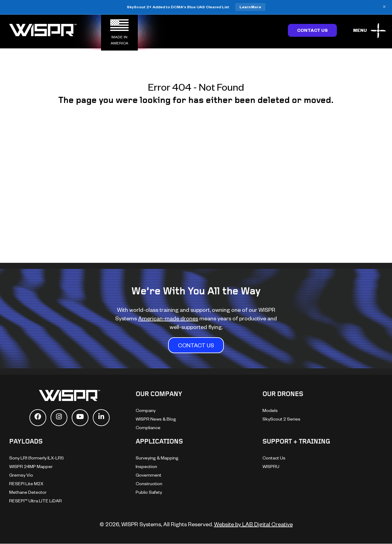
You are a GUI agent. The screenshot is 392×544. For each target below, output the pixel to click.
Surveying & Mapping (157, 458)
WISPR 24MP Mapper (31, 466)
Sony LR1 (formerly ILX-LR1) (36, 458)
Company (146, 410)
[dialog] (381, 532)
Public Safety (149, 492)
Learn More (250, 7)
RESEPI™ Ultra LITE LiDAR (36, 501)
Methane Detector (28, 492)
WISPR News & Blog (156, 419)
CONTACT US (196, 345)
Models (270, 410)
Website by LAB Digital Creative (253, 524)
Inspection (146, 466)
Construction (149, 484)
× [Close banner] (384, 7)
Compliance (148, 427)
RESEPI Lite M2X (26, 484)
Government (149, 475)
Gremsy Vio (21, 475)
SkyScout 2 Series (281, 419)
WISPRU (271, 466)
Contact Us (312, 30)
